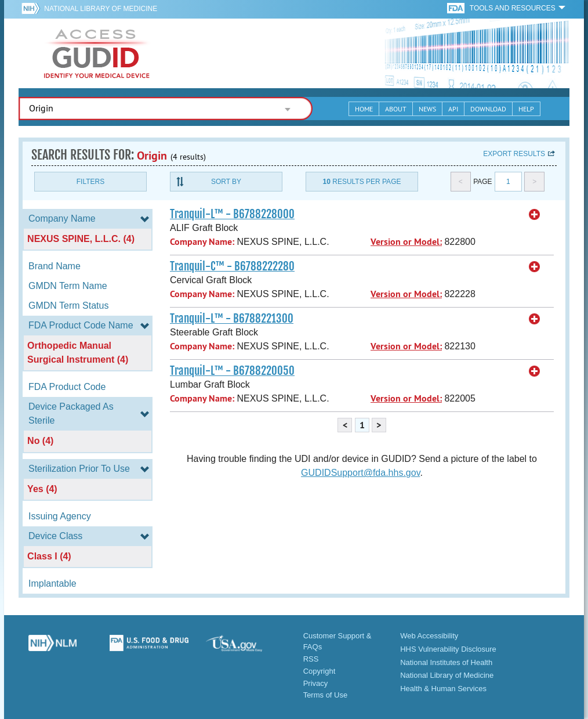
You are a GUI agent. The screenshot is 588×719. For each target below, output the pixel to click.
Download (488, 109)
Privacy (316, 683)
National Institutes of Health (446, 662)
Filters (90, 182)
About (396, 109)
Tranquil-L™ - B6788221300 (232, 319)
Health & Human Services (443, 689)
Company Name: (202, 242)
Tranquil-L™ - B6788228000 (232, 214)
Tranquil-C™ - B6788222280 (232, 266)
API (453, 109)
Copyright (320, 671)
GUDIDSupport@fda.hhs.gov (360, 473)
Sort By (226, 182)
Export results (514, 154)
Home (364, 109)
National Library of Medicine (101, 9)
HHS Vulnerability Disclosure (448, 649)
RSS (311, 659)
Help (526, 109)
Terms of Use (326, 695)
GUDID (97, 53)
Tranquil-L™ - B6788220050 (232, 371)
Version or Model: (406, 242)
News (427, 109)
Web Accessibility (429, 636)
